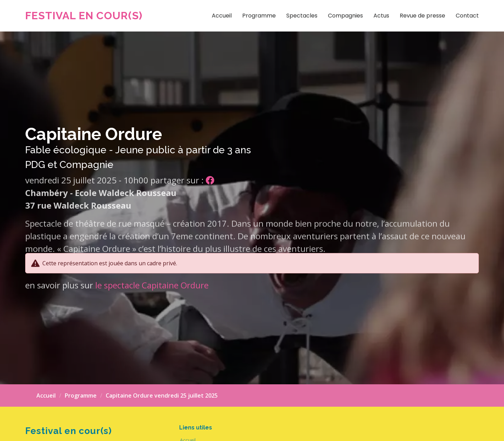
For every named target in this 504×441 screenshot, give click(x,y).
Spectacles (302, 16)
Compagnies (345, 16)
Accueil (222, 16)
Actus (381, 16)
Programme (259, 16)
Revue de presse (422, 16)
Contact (467, 16)
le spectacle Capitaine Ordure (152, 285)
